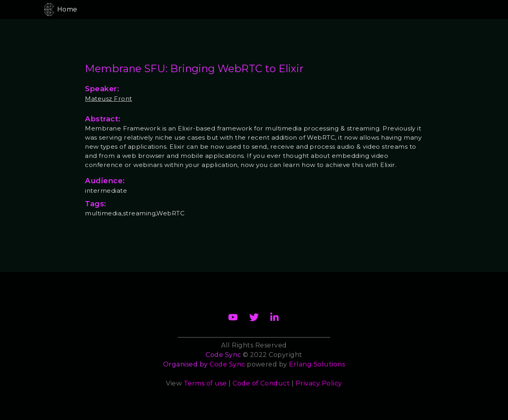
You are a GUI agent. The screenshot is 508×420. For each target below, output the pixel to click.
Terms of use (205, 383)
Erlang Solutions (317, 364)
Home (67, 9)
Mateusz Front (108, 99)
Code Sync (227, 364)
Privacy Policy (319, 383)
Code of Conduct (261, 383)
